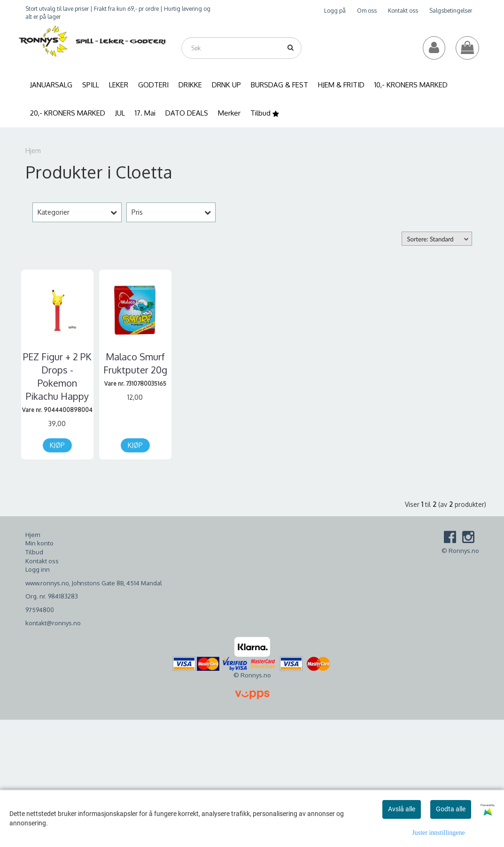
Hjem (33, 151)
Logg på (335, 11)
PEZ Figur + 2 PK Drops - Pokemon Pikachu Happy (57, 376)
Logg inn (38, 569)
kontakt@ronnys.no (53, 623)
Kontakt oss (403, 11)
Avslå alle (402, 809)
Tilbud (34, 552)
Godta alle (451, 809)
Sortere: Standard (430, 239)
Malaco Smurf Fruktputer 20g (135, 363)
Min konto (39, 543)
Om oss (367, 11)
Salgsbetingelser (451, 11)
